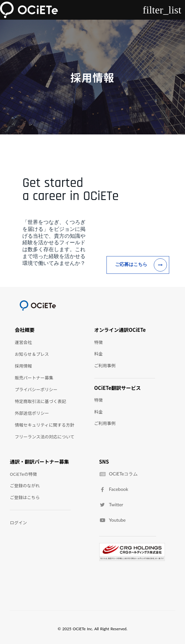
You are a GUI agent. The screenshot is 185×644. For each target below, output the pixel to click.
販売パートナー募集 (34, 378)
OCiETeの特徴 (23, 474)
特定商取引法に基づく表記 (40, 401)
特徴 (99, 342)
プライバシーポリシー (36, 389)
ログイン (18, 523)
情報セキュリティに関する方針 (45, 425)
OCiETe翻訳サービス (118, 388)
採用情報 (23, 366)
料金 (99, 354)
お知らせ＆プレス (32, 354)
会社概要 (25, 330)
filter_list (162, 10)
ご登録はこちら (25, 497)
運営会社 (23, 342)
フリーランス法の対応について (45, 437)
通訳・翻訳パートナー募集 (39, 462)
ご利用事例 (105, 365)
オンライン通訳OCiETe (120, 330)
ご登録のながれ (25, 485)
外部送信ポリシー (32, 413)
